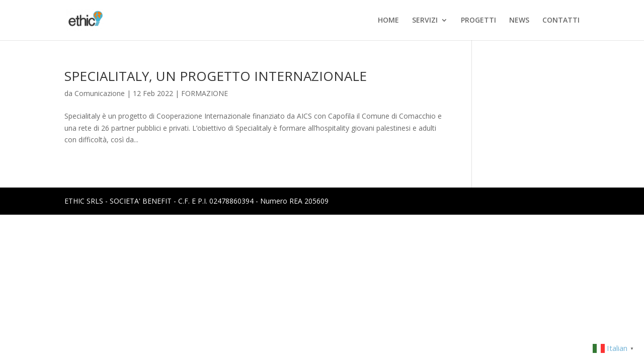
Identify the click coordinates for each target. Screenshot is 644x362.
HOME (388, 21)
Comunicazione (100, 93)
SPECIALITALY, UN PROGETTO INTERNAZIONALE (216, 76)
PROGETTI (478, 21)
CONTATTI (561, 21)
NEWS (519, 21)
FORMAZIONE (205, 93)
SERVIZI (425, 21)
